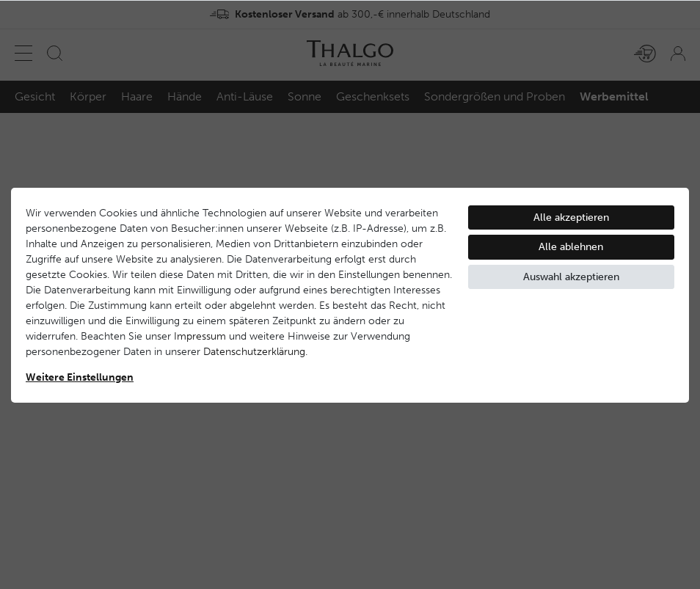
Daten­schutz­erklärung (254, 352)
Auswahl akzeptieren (571, 277)
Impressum (200, 336)
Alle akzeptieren (571, 217)
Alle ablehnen (571, 247)
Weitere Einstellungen (80, 377)
